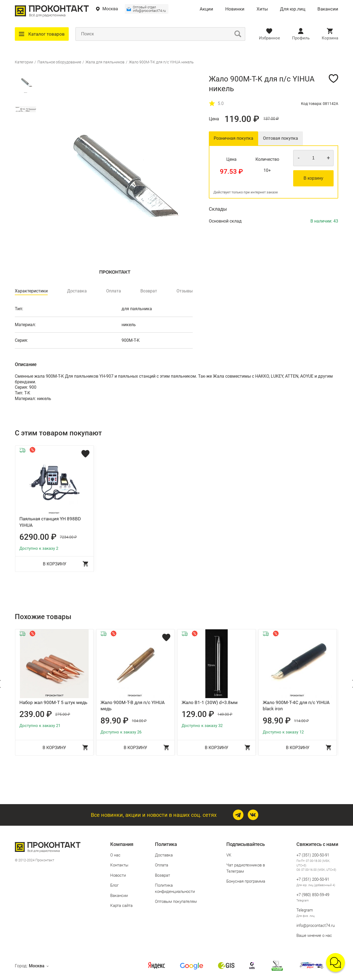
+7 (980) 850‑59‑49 (313, 895)
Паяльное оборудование (59, 62)
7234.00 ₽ (68, 537)
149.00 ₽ (225, 714)
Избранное (269, 38)
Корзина (330, 38)
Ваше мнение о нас (314, 935)
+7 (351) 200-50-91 (313, 855)
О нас (115, 855)
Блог (114, 885)
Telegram (303, 901)
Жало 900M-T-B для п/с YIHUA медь (133, 706)
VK (229, 855)
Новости (118, 875)
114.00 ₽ (301, 721)
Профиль (301, 38)
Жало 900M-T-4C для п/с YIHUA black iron (296, 706)
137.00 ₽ (271, 119)
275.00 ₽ (63, 714)
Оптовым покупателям (176, 902)
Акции (206, 9)
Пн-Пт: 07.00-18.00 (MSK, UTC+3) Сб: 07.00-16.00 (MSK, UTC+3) (316, 865)
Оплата (162, 865)
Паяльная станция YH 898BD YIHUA (50, 522)
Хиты (262, 9)
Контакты (119, 865)
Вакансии (328, 9)
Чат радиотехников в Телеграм (246, 868)
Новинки (235, 9)
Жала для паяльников (105, 62)
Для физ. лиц (305, 916)
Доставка (164, 855)
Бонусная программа (246, 881)
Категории (24, 62)
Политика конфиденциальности (175, 888)
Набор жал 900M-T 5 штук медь (53, 702)
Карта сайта (121, 906)
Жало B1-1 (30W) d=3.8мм (210, 702)
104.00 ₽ (139, 721)
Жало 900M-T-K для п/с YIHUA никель (161, 62)
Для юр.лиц (293, 9)
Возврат (162, 875)
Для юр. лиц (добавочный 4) (316, 885)
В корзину (313, 178)
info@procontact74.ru (149, 9)
